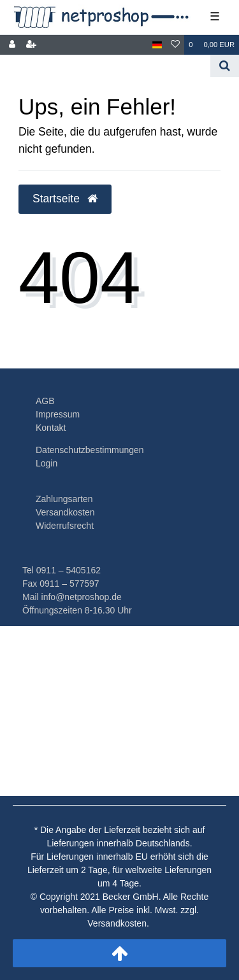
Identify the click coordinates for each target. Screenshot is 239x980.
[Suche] (225, 66)
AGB (45, 401)
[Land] (157, 45)
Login (47, 463)
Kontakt (51, 428)
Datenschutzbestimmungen (90, 450)
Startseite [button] (65, 199)
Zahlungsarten (64, 499)
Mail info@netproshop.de (72, 597)
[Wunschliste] (175, 45)
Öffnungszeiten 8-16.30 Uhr (77, 610)
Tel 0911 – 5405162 (62, 570)
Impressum (58, 414)
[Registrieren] (31, 45)
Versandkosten (65, 512)
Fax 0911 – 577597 (61, 584)
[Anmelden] (12, 45)
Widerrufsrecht (65, 526)
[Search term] (105, 66)
